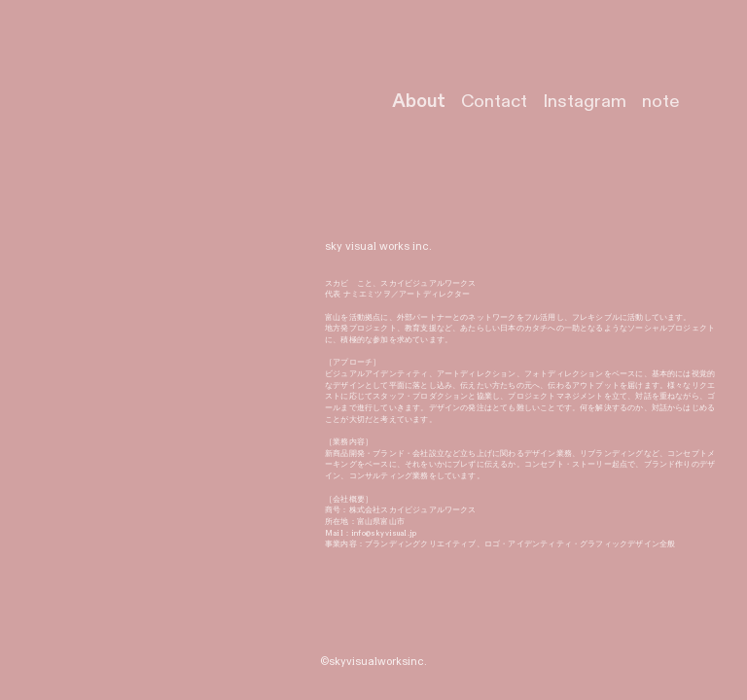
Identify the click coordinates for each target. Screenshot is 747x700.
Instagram (585, 102)
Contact (494, 102)
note (661, 102)
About (419, 102)
